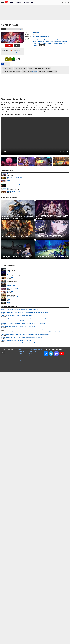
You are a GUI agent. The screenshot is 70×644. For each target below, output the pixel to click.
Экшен (38, 33)
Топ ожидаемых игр (23, 356)
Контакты (31, 354)
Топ (32, 2)
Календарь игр (22, 358)
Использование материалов (35, 349)
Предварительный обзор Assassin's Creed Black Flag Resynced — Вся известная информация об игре (17, 237)
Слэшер (47, 42)
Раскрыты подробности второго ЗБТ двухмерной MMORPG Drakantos (18, 326)
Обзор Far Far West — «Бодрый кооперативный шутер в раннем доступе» (52, 257)
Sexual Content (41, 42)
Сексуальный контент (57, 43)
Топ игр (20, 354)
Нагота (51, 42)
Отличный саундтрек (59, 42)
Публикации (18, 2)
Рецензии (26, 2)
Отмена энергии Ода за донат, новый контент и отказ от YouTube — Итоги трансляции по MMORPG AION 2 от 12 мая (52, 217)
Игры (12, 2)
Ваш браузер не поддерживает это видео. (35, 136)
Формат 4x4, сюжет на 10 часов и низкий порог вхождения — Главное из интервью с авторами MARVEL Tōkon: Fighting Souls (31, 332)
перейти (34, 72)
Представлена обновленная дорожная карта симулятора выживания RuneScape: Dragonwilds (24, 329)
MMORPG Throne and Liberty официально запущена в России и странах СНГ (19, 310)
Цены (21, 29)
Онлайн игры (21, 351)
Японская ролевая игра (50, 40)
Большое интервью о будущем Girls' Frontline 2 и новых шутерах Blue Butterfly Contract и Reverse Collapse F (16, 256)
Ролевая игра (40, 40)
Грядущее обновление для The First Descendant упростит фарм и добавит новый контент (23, 343)
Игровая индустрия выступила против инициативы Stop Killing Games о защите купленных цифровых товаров (28, 318)
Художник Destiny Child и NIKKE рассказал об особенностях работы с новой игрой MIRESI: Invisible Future (52, 237)
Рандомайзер (21, 360)
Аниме (35, 40)
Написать (17, 45)
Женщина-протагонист (63, 40)
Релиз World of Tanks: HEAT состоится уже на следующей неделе (17, 315)
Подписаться (9, 45)
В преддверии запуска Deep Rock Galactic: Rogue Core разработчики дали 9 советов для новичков (25, 335)
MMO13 (20, 349)
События (9, 29)
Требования (15, 29)
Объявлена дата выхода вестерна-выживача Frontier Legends (16, 340)
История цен (19, 53)
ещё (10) (42, 45)
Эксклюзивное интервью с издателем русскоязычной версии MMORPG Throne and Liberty (18, 217)
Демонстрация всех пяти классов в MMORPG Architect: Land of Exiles (18, 321)
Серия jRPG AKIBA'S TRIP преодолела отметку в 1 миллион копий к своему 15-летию (22, 337)
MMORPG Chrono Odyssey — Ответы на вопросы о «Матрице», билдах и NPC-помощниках (23, 323)
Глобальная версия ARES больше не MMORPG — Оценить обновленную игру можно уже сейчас (24, 312)
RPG (34, 33)
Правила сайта (32, 351)
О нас (30, 356)
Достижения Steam (46, 43)
